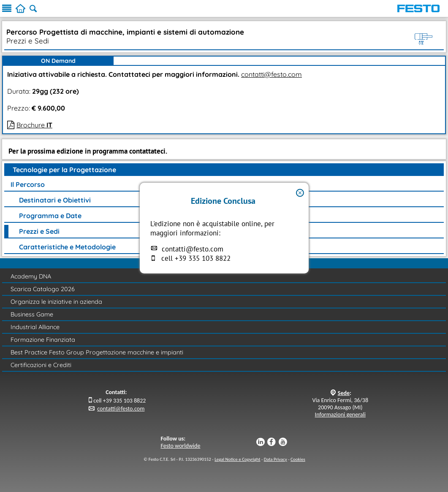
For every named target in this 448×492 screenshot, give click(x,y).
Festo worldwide (181, 446)
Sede (344, 393)
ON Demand (58, 61)
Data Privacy (276, 459)
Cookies (298, 459)
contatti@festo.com (193, 249)
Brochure (34, 125)
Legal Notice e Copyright (237, 459)
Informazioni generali (340, 415)
